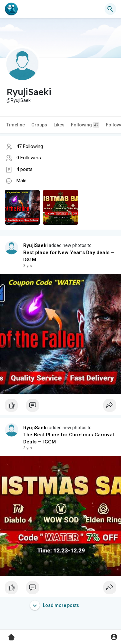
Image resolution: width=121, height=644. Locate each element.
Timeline (16, 125)
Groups (39, 125)
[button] (110, 9)
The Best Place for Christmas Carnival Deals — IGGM (69, 438)
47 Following (30, 146)
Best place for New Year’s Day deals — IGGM (69, 256)
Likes (59, 125)
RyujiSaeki (35, 245)
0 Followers (29, 158)
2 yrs (28, 266)
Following (85, 125)
